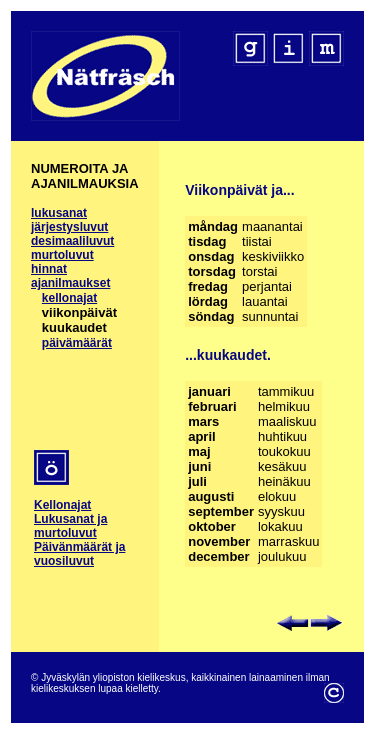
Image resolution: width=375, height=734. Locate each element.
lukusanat (59, 213)
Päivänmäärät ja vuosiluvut (79, 554)
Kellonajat (62, 505)
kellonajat (69, 298)
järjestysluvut (69, 227)
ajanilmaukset (70, 283)
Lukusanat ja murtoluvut (70, 526)
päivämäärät (77, 343)
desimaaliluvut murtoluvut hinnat (72, 255)
